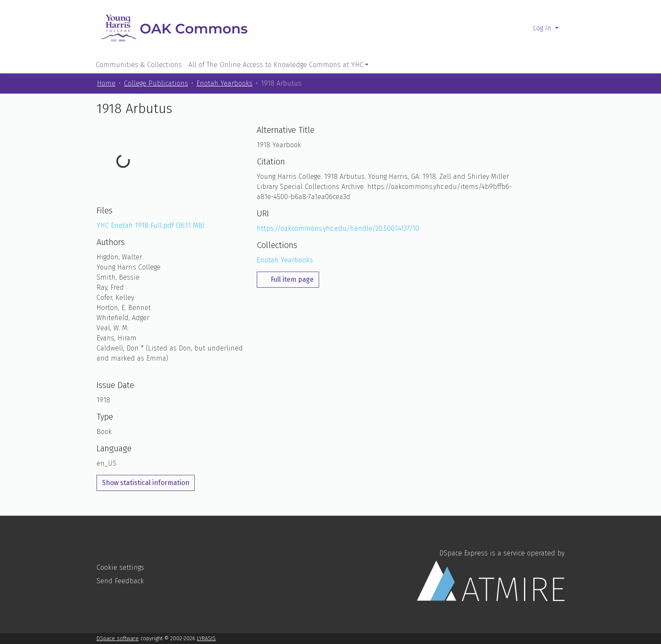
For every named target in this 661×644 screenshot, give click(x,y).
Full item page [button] (288, 279)
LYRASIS (206, 638)
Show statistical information (146, 483)
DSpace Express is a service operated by (491, 575)
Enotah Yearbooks (224, 83)
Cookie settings (120, 567)
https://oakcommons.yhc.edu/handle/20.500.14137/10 (338, 228)
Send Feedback (120, 581)
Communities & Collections (139, 65)
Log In (543, 28)
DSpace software (118, 638)
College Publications (156, 83)
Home (106, 83)
